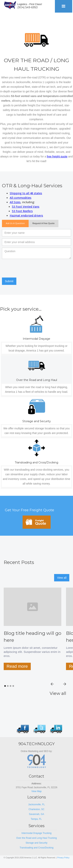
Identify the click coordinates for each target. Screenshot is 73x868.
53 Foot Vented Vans (26, 207)
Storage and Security (36, 843)
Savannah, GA (36, 814)
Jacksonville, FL (36, 804)
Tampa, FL (37, 819)
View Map (36, 791)
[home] (9, 5)
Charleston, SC (36, 809)
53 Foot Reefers (22, 211)
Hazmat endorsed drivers (26, 216)
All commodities (21, 198)
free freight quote (57, 156)
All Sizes (15, 202)
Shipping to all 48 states (26, 193)
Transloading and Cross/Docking (37, 848)
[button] (64, 6)
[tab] (15, 223)
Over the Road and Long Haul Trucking (36, 838)
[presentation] (32, 268)
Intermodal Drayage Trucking (36, 833)
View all (62, 578)
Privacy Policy (63, 858)
